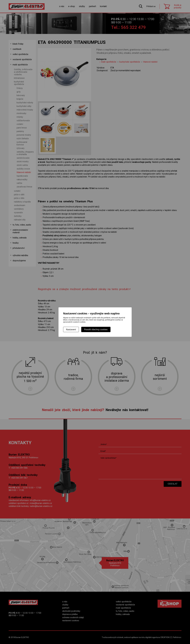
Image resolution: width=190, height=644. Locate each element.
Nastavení (71, 329)
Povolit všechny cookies (96, 329)
